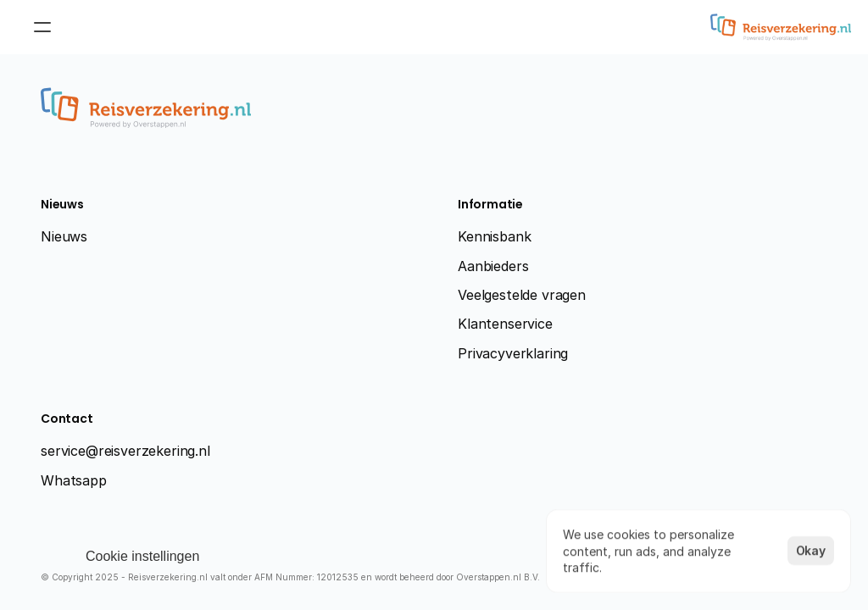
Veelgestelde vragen (522, 295)
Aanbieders (493, 266)
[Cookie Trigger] (142, 557)
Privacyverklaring (513, 353)
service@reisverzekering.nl (125, 451)
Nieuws (64, 236)
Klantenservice (505, 324)
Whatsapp (74, 480)
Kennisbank (494, 236)
